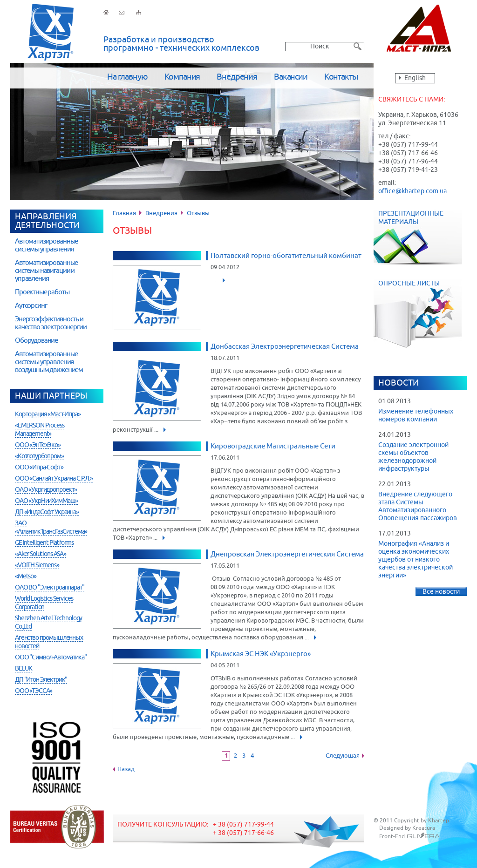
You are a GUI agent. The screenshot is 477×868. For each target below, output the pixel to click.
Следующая (343, 756)
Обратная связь (122, 13)
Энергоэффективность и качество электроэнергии (51, 323)
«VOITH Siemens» (37, 565)
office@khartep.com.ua (412, 191)
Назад (126, 770)
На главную (127, 77)
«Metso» (26, 576)
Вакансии (291, 77)
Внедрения (237, 77)
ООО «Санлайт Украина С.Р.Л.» (54, 479)
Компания (182, 77)
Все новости (441, 592)
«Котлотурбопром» (39, 456)
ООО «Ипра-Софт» (39, 468)
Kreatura (424, 828)
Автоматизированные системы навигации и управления (46, 271)
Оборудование (36, 341)
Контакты (341, 77)
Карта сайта (139, 13)
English (415, 78)
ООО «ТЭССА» (34, 691)
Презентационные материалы (418, 237)
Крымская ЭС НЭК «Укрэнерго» (261, 654)
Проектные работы (42, 292)
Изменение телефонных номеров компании (416, 416)
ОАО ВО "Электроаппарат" (50, 588)
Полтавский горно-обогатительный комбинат (286, 256)
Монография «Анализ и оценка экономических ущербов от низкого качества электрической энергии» (416, 560)
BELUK (24, 669)
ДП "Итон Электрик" (41, 680)
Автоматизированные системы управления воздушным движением (49, 362)
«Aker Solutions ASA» (41, 554)
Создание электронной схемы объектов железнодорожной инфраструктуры (413, 457)
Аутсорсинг (31, 306)
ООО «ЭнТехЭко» (38, 445)
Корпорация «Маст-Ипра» (48, 414)
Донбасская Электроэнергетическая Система (285, 347)
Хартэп (51, 32)
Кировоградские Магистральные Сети (273, 446)
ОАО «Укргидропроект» (46, 490)
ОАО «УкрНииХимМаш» (46, 501)
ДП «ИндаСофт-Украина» (47, 512)
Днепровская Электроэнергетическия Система (287, 554)
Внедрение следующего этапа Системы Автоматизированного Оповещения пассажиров (418, 506)
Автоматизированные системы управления (46, 245)
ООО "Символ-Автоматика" (51, 658)
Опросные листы (422, 314)
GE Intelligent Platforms (44, 543)
